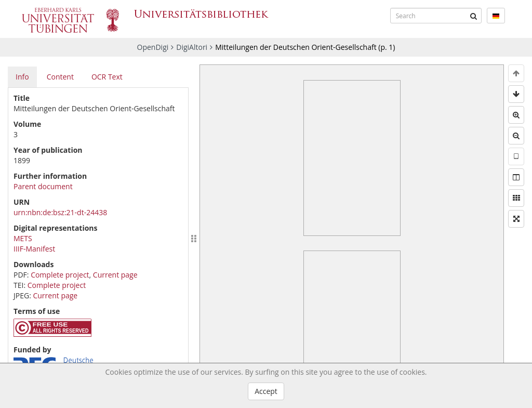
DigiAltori (192, 47)
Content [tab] (60, 77)
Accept (266, 391)
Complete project (60, 275)
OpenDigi (153, 47)
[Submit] (474, 16)
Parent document (43, 186)
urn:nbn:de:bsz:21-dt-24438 (60, 212)
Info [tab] (22, 77)
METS (23, 238)
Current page (115, 275)
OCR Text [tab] (107, 77)
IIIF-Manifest (34, 249)
